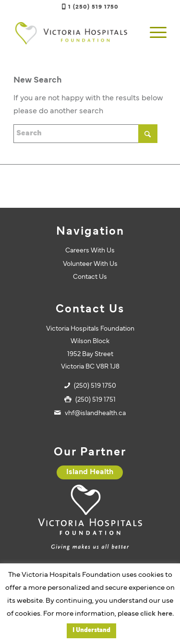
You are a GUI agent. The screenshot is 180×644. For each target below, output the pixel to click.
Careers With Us (90, 251)
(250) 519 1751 (96, 400)
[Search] (85, 134)
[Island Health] (90, 472)
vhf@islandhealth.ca (95, 413)
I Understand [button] (91, 631)
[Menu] (153, 33)
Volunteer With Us (90, 264)
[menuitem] (153, 33)
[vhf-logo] (75, 33)
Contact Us (90, 277)
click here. (157, 614)
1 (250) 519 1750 (93, 7)
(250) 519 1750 (95, 386)
